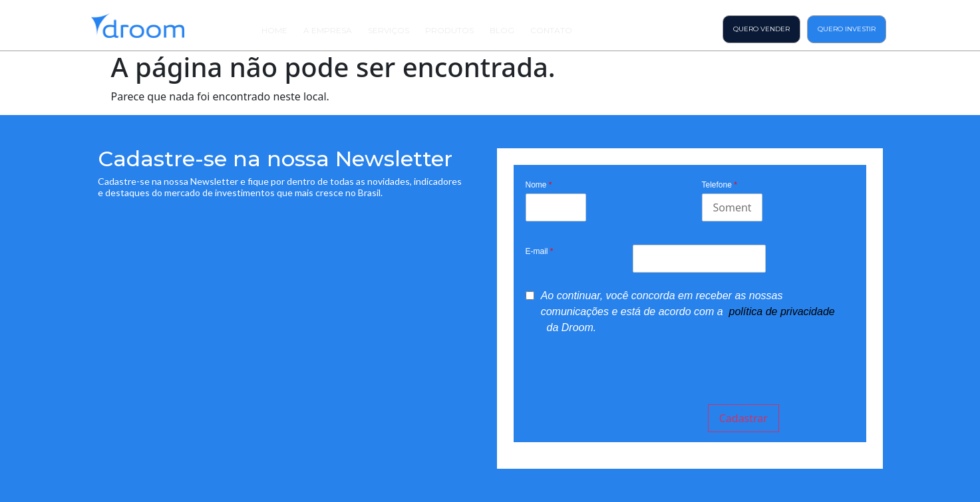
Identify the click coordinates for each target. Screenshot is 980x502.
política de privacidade (782, 312)
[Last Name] (556, 207)
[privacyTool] (530, 296)
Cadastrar (743, 418)
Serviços (389, 30)
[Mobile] (732, 207)
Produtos (449, 30)
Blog (502, 30)
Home (274, 30)
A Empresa (328, 30)
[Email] (699, 259)
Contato (551, 30)
